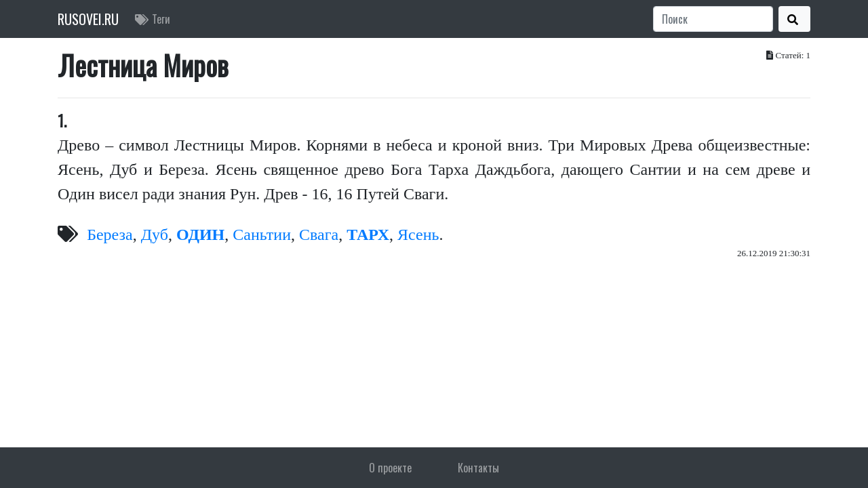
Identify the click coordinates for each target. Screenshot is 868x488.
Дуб (155, 235)
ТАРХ (368, 235)
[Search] (713, 19)
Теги (153, 19)
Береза (110, 235)
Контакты (478, 468)
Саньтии (262, 235)
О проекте (390, 468)
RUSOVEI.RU (88, 19)
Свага (319, 235)
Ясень (418, 235)
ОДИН (200, 235)
